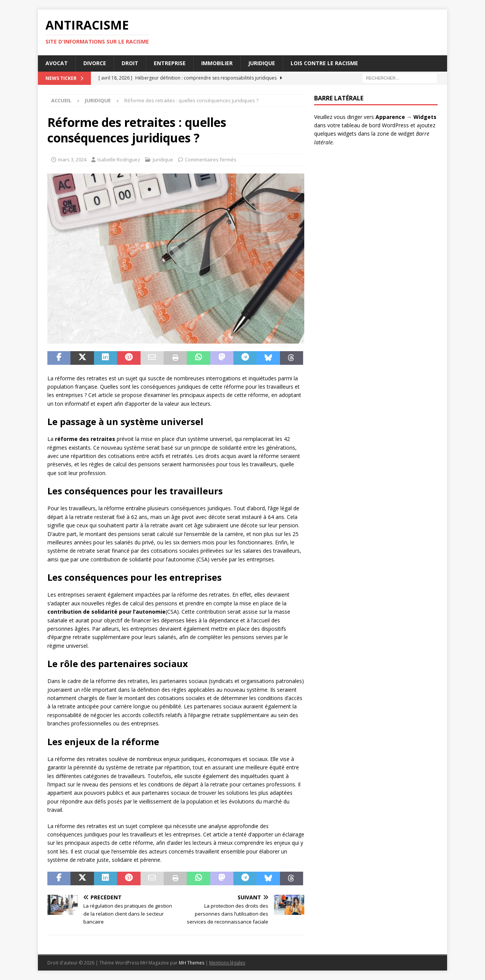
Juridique (262, 63)
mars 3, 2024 (72, 159)
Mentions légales (227, 963)
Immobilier (217, 63)
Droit (130, 63)
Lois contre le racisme (324, 63)
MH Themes (192, 963)
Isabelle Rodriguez (119, 159)
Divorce (95, 63)
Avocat (57, 63)
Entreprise (170, 63)
